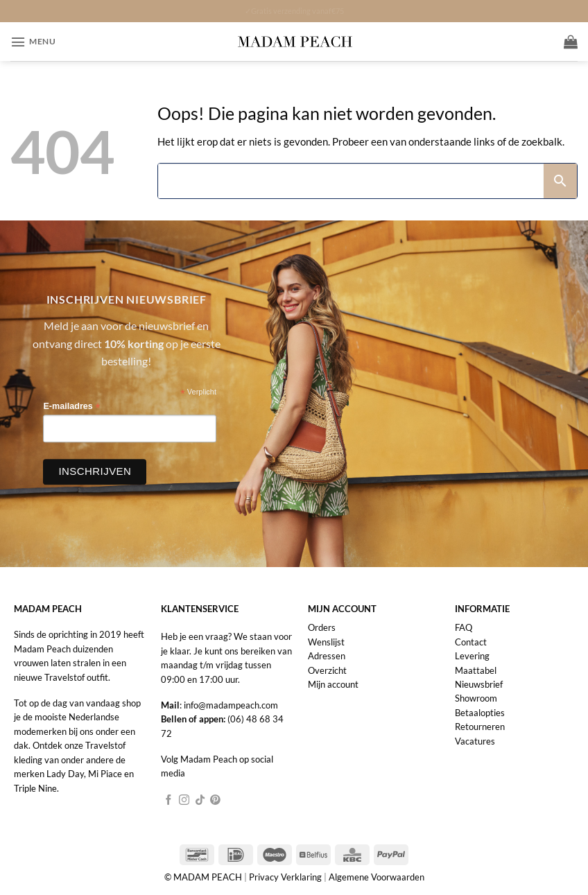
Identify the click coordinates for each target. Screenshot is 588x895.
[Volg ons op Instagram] (184, 801)
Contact (471, 642)
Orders (322, 627)
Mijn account (333, 684)
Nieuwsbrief (479, 684)
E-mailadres (71, 407)
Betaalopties (480, 713)
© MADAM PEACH (204, 877)
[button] (33, 42)
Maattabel (476, 670)
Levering (472, 656)
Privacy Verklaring (285, 877)
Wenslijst (326, 642)
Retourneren (480, 727)
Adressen (327, 656)
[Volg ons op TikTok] (200, 801)
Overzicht (327, 670)
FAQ (464, 627)
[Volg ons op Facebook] (169, 801)
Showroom (476, 698)
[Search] (351, 181)
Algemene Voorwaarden (377, 877)
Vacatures (475, 741)
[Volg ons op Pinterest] (215, 801)
